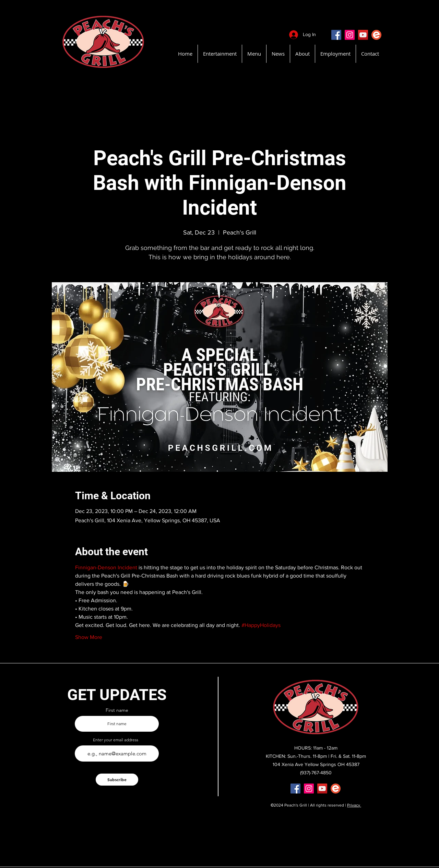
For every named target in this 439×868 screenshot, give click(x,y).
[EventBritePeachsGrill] (376, 35)
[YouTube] (363, 35)
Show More (89, 637)
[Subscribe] (117, 780)
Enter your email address (116, 740)
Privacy (354, 805)
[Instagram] (350, 35)
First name (117, 710)
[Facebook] (336, 35)
